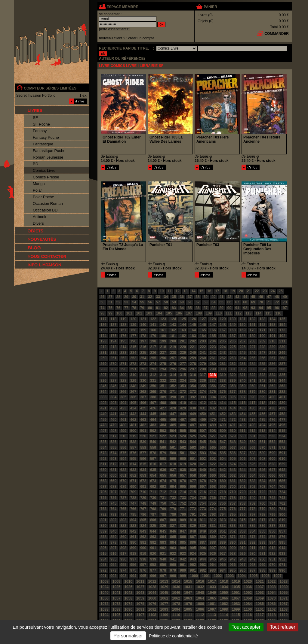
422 (113, 408)
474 (252, 420)
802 (113, 520)
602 (203, 459)
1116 (248, 615)
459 (103, 420)
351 (163, 386)
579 (163, 453)
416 (242, 403)
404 (123, 403)
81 (158, 308)
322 (252, 375)
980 (183, 570)
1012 (152, 582)
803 (123, 520)
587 (242, 453)
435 (242, 408)
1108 (152, 615)
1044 (152, 593)
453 (233, 414)
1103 (284, 609)
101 (129, 313)
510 (233, 431)
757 (233, 503)
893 (263, 542)
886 (193, 542)
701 (242, 487)
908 (223, 548)
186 (223, 336)
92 (245, 308)
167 (223, 330)
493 (252, 425)
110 (219, 313)
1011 (140, 582)
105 (169, 313)
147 (213, 325)
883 (163, 542)
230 (282, 347)
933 (282, 554)
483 (153, 425)
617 (163, 464)
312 (153, 375)
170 (252, 330)
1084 (248, 604)
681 (233, 481)
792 (203, 515)
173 (282, 330)
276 (173, 364)
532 (263, 436)
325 (282, 375)
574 (113, 453)
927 (223, 554)
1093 (164, 609)
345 (103, 386)
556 (123, 448)
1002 (218, 576)
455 (252, 414)
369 (153, 392)
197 (143, 341)
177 (133, 336)
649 (103, 475)
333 (173, 381)
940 (163, 559)
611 (103, 464)
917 (123, 554)
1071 (284, 598)
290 (123, 369)
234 (133, 353)
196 (133, 341)
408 (163, 403)
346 (113, 386)
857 (282, 531)
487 (193, 425)
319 (223, 375)
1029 (164, 587)
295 (173, 369)
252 (123, 358)
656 (173, 475)
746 (123, 503)
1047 (188, 593)
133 (263, 319)
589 (263, 453)
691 (143, 487)
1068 (248, 598)
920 (153, 554)
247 (263, 353)
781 (282, 509)
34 (166, 297)
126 (193, 319)
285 (263, 364)
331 (153, 381)
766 (133, 509)
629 (282, 464)
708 (123, 492)
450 (203, 414)
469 (203, 420)
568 (242, 448)
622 (213, 464)
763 (103, 509)
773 (203, 509)
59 (174, 302)
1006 (266, 576)
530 (242, 436)
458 (282, 414)
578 (153, 453)
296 (183, 369)
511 (242, 431)
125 (183, 319)
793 (213, 515)
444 (143, 414)
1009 (117, 582)
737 (223, 498)
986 (242, 570)
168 (233, 330)
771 (183, 509)
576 (133, 453)
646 (263, 470)
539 (143, 442)
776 (233, 509)
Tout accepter (246, 627)
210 (273, 341)
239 (183, 353)
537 (123, 442)
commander (277, 34)
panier (210, 7)
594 (123, 459)
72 (277, 302)
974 (123, 570)
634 (143, 470)
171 (263, 330)
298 (203, 369)
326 (103, 381)
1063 (188, 598)
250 (103, 358)
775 (223, 509)
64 (213, 302)
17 (217, 291)
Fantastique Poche (49, 151)
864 (163, 537)
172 (273, 330)
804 (133, 520)
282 (233, 364)
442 (123, 414)
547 (223, 442)
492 (242, 425)
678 (203, 481)
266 (263, 358)
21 (249, 291)
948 (242, 559)
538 (133, 442)
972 (103, 570)
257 (173, 358)
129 (223, 319)
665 (263, 475)
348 (133, 386)
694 (173, 487)
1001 (206, 576)
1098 (224, 609)
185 (213, 336)
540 (153, 442)
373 (193, 392)
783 (113, 515)
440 (103, 414)
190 (263, 336)
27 (110, 297)
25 (280, 291)
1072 (105, 604)
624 (233, 464)
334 (183, 381)
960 (173, 565)
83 (174, 308)
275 (163, 364)
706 (103, 492)
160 (153, 330)
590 (273, 453)
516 (103, 436)
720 (242, 492)
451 (213, 414)
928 (233, 554)
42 (229, 297)
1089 (117, 609)
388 (153, 397)
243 (223, 353)
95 (269, 308)
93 (253, 308)
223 (213, 347)
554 (103, 448)
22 (257, 291)
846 (173, 531)
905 (193, 548)
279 (203, 364)
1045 (164, 593)
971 (282, 565)
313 (163, 375)
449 (193, 414)
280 (213, 364)
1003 (230, 576)
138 (123, 325)
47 (269, 297)
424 (133, 408)
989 (273, 570)
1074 (128, 604)
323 (263, 375)
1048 (200, 593)
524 (183, 436)
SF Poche (41, 124)
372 (183, 392)
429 (183, 408)
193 (103, 341)
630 (103, 470)
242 (213, 353)
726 (113, 498)
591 (282, 453)
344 (282, 381)
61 (190, 302)
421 (103, 408)
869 (213, 537)
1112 (200, 615)
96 (277, 308)
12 (178, 291)
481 (133, 425)
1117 (260, 615)
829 (193, 526)
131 (242, 319)
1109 (164, 615)
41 (221, 297)
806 (153, 520)
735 (203, 498)
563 (193, 448)
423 (123, 408)
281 (223, 364)
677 (193, 481)
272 (133, 364)
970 (273, 565)
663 (242, 475)
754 (203, 503)
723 (273, 492)
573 (103, 453)
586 (233, 453)
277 (183, 364)
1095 (188, 609)
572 (282, 448)
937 (133, 559)
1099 (236, 609)
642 (223, 470)
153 (273, 325)
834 (242, 526)
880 (133, 542)
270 (113, 364)
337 (213, 381)
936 (123, 559)
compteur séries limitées (50, 88)
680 (223, 481)
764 (113, 509)
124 (173, 319)
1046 (176, 593)
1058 (128, 598)
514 (273, 431)
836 (263, 526)
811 (203, 520)
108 (199, 313)
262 (223, 358)
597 (153, 459)
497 (103, 431)
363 (282, 386)
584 (213, 453)
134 (273, 319)
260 (203, 358)
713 (173, 492)
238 (173, 353)
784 (123, 515)
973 (113, 570)
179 (153, 336)
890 (233, 542)
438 (273, 408)
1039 (284, 587)
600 (183, 459)
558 (143, 448)
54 (134, 302)
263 (233, 358)
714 (183, 492)
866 (183, 537)
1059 (140, 598)
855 (263, 531)
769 (163, 509)
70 (261, 302)
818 (273, 520)
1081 (212, 604)
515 (282, 431)
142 (163, 325)
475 (263, 420)
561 (173, 448)
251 (113, 358)
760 (263, 503)
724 (282, 492)
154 (282, 325)
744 (103, 503)
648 (282, 470)
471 (223, 420)
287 (282, 364)
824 (143, 526)
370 (163, 392)
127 (203, 319)
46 (261, 297)
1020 (248, 582)
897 (113, 548)
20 (241, 291)
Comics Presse (46, 177)
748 (143, 503)
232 (113, 353)
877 (103, 542)
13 (185, 291)
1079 (188, 604)
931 (263, 554)
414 (223, 403)
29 (126, 297)
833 (233, 526)
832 (223, 526)
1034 (224, 587)
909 (233, 548)
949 (252, 559)
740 (252, 498)
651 (123, 475)
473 (242, 420)
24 (273, 291)
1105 (117, 615)
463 (143, 420)
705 (282, 487)
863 (153, 537)
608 (263, 459)
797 (252, 515)
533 (273, 436)
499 (123, 431)
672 (143, 481)
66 (229, 302)
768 (153, 509)
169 (242, 330)
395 (223, 397)
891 (242, 542)
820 (103, 526)
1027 (140, 587)
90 (229, 308)
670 (123, 481)
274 (153, 364)
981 (193, 570)
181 (173, 336)
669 (113, 481)
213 (113, 347)
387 (143, 397)
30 (134, 297)
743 (282, 498)
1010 (128, 582)
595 (133, 459)
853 (242, 531)
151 (252, 325)
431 (203, 408)
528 (223, 436)
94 (261, 308)
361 (263, 386)
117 (103, 319)
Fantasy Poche (46, 137)
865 (173, 537)
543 (183, 442)
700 (233, 487)
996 (153, 576)
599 (173, 459)
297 (193, 369)
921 (163, 554)
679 (213, 481)
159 (143, 330)
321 (242, 375)
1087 (284, 604)
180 (163, 336)
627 (263, 464)
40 (213, 297)
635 (153, 470)
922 (173, 554)
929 (242, 554)
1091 (140, 609)
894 (273, 542)
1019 (236, 582)
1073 (117, 604)
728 (133, 498)
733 (183, 498)
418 (263, 403)
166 (213, 330)
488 (203, 425)
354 (193, 386)
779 (263, 509)
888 (213, 542)
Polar (37, 190)
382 (282, 392)
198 (153, 341)
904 (183, 548)
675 (173, 481)
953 (103, 565)
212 (103, 347)
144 (183, 325)
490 (223, 425)
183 (193, 336)
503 (163, 431)
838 (282, 526)
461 (123, 420)
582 (193, 453)
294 (163, 369)
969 (263, 565)
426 (153, 408)
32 (150, 297)
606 (242, 459)
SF (35, 118)
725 (103, 498)
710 (143, 492)
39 (206, 297)
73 (285, 302)
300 (223, 369)
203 (203, 341)
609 (273, 459)
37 (190, 297)
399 (263, 397)
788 (163, 515)
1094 (176, 609)
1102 (272, 609)
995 (143, 576)
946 (223, 559)
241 (203, 353)
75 (110, 308)
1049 (212, 593)
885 (183, 542)
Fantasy (40, 131)
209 (263, 341)
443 (133, 414)
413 (213, 403)
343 (273, 381)
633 (133, 470)
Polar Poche (43, 197)
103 (149, 313)
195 (123, 341)
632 (123, 470)
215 (133, 347)
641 (213, 470)
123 (163, 319)
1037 (260, 587)
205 (223, 341)
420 (282, 403)
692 (153, 487)
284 (252, 364)
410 (183, 403)
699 (223, 487)
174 (103, 336)
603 (213, 459)
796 (242, 515)
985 (233, 570)
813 (223, 520)
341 (252, 381)
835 (252, 526)
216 (143, 347)
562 (183, 448)
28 (118, 297)
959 (163, 565)
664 (252, 475)
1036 (248, 587)
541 (163, 442)
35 (174, 297)
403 (113, 403)
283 (242, 364)
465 (163, 420)
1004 (242, 576)
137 (113, 325)
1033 (212, 587)
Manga (39, 184)
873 (252, 537)
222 (203, 347)
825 (153, 526)
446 (163, 414)
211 (282, 341)
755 (213, 503)
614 (133, 464)
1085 (260, 604)
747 (133, 503)
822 (123, 526)
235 (143, 353)
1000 (194, 576)
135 (282, 319)
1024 (105, 587)
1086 (272, 604)
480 (123, 425)
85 (190, 308)
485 (173, 425)
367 (133, 392)
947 (233, 559)
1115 (236, 615)
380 (263, 392)
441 (113, 414)
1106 (128, 615)
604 (223, 459)
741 (263, 498)
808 (173, 520)
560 (163, 448)
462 (133, 420)
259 (193, 358)
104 (159, 313)
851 (223, 531)
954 (113, 565)
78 (134, 308)
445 (153, 414)
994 (133, 576)
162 (173, 330)
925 (203, 554)
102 (139, 313)
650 (113, 475)
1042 (128, 593)
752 (183, 503)
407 (153, 403)
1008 (105, 582)
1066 (224, 598)
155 (103, 330)
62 (197, 302)
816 (252, 520)
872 (242, 537)
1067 (236, 598)
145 (193, 325)
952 (282, 559)
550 (252, 442)
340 (242, 381)
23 (265, 291)
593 (113, 459)
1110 (176, 615)
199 (163, 341)
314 (173, 375)
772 (193, 509)
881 (143, 542)
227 (252, 347)
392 (193, 397)
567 (233, 448)
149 (233, 325)
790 (183, 515)
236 (153, 353)
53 (126, 302)
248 (273, 353)
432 (213, 408)
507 (203, 431)
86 (197, 308)
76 (118, 308)
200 (173, 341)
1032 (200, 587)
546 (213, 442)
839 (103, 531)
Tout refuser (282, 627)
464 (153, 420)
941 (173, 559)
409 (173, 403)
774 (213, 509)
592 (103, 459)
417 (252, 403)
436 (252, 408)
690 (133, 487)
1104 (105, 615)
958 (153, 565)
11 (169, 291)
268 (282, 358)
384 (113, 397)
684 (263, 481)
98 (102, 313)
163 (183, 330)
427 (163, 408)
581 (183, 453)
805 (143, 520)
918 (133, 554)
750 (163, 503)
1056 (105, 598)
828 (183, 526)
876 (282, 537)
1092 (152, 609)
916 (113, 554)
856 (273, 531)
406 (143, 403)
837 (273, 526)
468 (193, 420)
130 (233, 319)
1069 (260, 598)
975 (133, 570)
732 (173, 498)
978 (163, 570)
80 (150, 308)
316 (193, 375)
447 (173, 414)
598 (163, 459)
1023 (284, 582)
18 (225, 291)
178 (143, 336)
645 (252, 470)
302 (242, 369)
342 (263, 381)
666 (273, 475)
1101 (260, 609)
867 (193, 537)
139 (133, 325)
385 (123, 397)
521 (153, 436)
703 (263, 487)
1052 (248, 593)
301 (233, 369)
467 (183, 420)
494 (263, 425)
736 (213, 498)
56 (150, 302)
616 (153, 464)
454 (242, 414)
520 (143, 436)
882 (153, 542)
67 (237, 302)
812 (213, 520)
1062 (176, 598)
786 (143, 515)
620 (193, 464)
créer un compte (141, 38)
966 (233, 565)
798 (263, 515)
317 (203, 375)
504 (173, 431)
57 (158, 302)
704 (273, 487)
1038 (272, 587)
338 (223, 381)
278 (193, 364)
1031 (188, 587)
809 (183, 520)
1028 (152, 587)
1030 (176, 587)
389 (163, 397)
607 (252, 459)
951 (273, 559)
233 (123, 353)
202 (193, 341)
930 (252, 554)
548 (233, 442)
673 (153, 481)
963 (203, 565)
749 (153, 503)
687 (103, 487)
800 (282, 515)
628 (273, 464)
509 (223, 431)
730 (153, 498)
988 (263, 570)
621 (203, 464)
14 (193, 291)
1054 (272, 593)
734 (193, 498)
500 (133, 431)
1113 (212, 615)
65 (221, 302)
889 (223, 542)
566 (223, 448)
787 (153, 515)
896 (103, 548)
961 (183, 565)
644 (242, 470)
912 (263, 548)
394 (213, 397)
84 (182, 308)
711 (153, 492)
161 (163, 330)
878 (113, 542)
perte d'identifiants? (115, 29)
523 (173, 436)
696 (193, 487)
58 (166, 302)
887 (203, 542)
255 (153, 358)
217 (153, 347)
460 (113, 420)
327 (113, 381)
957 (143, 565)
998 (173, 576)
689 (123, 487)
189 (252, 336)
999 (183, 576)
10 (162, 291)
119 (123, 319)
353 (183, 386)
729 (143, 498)
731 (163, 498)
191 (273, 336)
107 (189, 313)
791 (193, 515)
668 (103, 481)
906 (203, 548)
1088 (105, 609)
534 (282, 436)
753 (193, 503)
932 (273, 554)
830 (203, 526)
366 (123, 392)
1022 (272, 582)
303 (252, 369)
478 (103, 425)
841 (123, 531)
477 (282, 420)
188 (242, 336)
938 (143, 559)
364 (103, 392)
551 (263, 442)
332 (163, 381)
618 (173, 464)
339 (233, 381)
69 (253, 302)
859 (113, 537)
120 (133, 319)
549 (242, 442)
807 (163, 520)
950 (263, 559)
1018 (224, 582)
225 (233, 347)
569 (252, 448)
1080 (200, 604)
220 (183, 347)
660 (213, 475)
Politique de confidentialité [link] (173, 636)
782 (103, 515)
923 (183, 554)
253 (133, 358)
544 (193, 442)
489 (213, 425)
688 (113, 487)
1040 (105, 593)
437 (263, 408)
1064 (200, 598)
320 (233, 375)
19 (233, 291)
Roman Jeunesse (48, 157)
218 (163, 347)
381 (273, 392)
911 (252, 548)
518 (123, 436)
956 (133, 565)
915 (103, 554)
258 (183, 358)
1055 (284, 593)
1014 (176, 582)
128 (213, 319)
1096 (200, 609)
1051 (236, 593)
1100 (248, 609)
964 (213, 565)
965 (223, 565)
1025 (117, 587)
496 (282, 425)
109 (209, 313)
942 (183, 559)
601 (193, 459)
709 (133, 492)
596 (143, 459)
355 (203, 386)
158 (133, 330)
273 (143, 364)
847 (183, 531)
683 (252, 481)
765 (123, 509)
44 (245, 297)
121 (143, 319)
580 (173, 453)
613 (123, 464)
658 (193, 475)
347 (123, 386)
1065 (212, 598)
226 (242, 347)
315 (183, 375)
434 (233, 408)
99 (110, 313)
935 (113, 559)
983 (213, 570)
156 (113, 330)
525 (193, 436)
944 (203, 559)
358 (233, 386)
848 (193, 531)
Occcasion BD (45, 210)
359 (242, 386)
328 (123, 381)
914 (282, 548)
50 (102, 302)
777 (242, 509)
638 (183, 470)
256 (163, 358)
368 (143, 392)
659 (203, 475)
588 (252, 453)
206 (233, 341)
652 (133, 475)
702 (252, 487)
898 (123, 548)
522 (163, 436)
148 (223, 325)
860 (123, 537)
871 (233, 537)
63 (206, 302)
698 (213, 487)
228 (263, 347)
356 (213, 386)
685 (273, 481)
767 (143, 509)
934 (103, 559)
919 (143, 554)
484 (163, 425)
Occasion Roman (48, 204)
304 (263, 369)
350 (153, 386)
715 (193, 492)
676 (183, 481)
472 (233, 420)
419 (273, 403)
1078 (176, 604)
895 (282, 542)
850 (213, 531)
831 (213, 526)
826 (163, 526)
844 (153, 531)
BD (35, 164)
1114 (224, 615)
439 (282, 408)
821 (113, 526)
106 (179, 313)
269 (103, 364)
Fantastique (43, 144)
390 (173, 397)
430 (193, 408)
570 (263, 448)
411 (193, 403)
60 (182, 302)
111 (229, 313)
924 (193, 554)
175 (113, 336)
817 (263, 520)
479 (113, 425)
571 (273, 448)
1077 (164, 604)
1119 (284, 615)
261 (213, 358)
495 (273, 425)
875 (273, 537)
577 (143, 453)
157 (123, 330)
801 (103, 520)
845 (163, 531)
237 (163, 353)
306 (282, 369)
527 (213, 436)
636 (163, 470)
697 (203, 487)
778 (252, 509)
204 (213, 341)
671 (133, 481)
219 (173, 347)
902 (163, 548)
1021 (260, 582)
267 (273, 358)
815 (242, 520)
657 (183, 475)
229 (273, 347)
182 (183, 336)
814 (233, 520)
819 (282, 520)
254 (143, 358)
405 (133, 403)
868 (203, 537)
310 (133, 375)
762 (282, 503)
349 (143, 386)
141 (153, 325)
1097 (212, 609)
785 (133, 515)
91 (237, 308)
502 (153, 431)
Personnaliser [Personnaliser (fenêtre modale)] (128, 636)
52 (118, 302)
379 (252, 392)
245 (242, 353)
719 (233, 492)
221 (193, 347)
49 (285, 297)
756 (223, 503)
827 (173, 526)
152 (263, 325)
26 (102, 297)
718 (223, 492)
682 (242, 481)
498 (113, 431)
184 (203, 336)
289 (113, 369)
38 (197, 297)
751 (173, 503)
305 (273, 369)
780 (273, 509)
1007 (277, 576)
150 (242, 325)
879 (123, 542)
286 (273, 364)
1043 (140, 593)
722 (263, 492)
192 (282, 336)
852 (233, 531)
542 (173, 442)
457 (273, 414)
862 (143, 537)
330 (143, 381)
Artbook (40, 217)
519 (133, 436)
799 (273, 515)
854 (252, 531)
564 (203, 448)
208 (252, 341)
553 (282, 442)
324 (273, 375)
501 (143, 431)
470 (213, 420)
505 (183, 431)
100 (119, 313)
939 (153, 559)
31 (142, 297)
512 (252, 431)
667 (282, 475)
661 (223, 475)
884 (173, 542)
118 (113, 319)
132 (252, 319)
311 (143, 375)
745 (113, 503)
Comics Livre (44, 170)
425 (143, 408)
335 (193, 381)
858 (103, 537)
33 (158, 297)
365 (113, 392)
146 (203, 325)
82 (166, 308)
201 (183, 341)
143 (173, 325)
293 (153, 369)
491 (233, 425)
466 (173, 420)
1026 (128, 587)
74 (102, 308)
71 (269, 302)
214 (123, 347)
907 (213, 548)
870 (223, 537)
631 (113, 470)
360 (252, 386)
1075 (140, 604)
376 (223, 392)
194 (113, 341)
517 (113, 436)
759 (252, 503)
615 (143, 464)
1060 (152, 598)
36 (182, 297)
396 (233, 397)
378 (242, 392)
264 (242, 358)
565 (213, 448)
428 (173, 408)
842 (133, 531)
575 (123, 453)
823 (133, 526)
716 (203, 492)
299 (213, 369)
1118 (272, 615)
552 (273, 442)
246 (252, 353)
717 (213, 492)
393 (203, 397)
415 (233, 403)
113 (248, 313)
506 (193, 431)
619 (183, 464)
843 (143, 531)
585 (223, 453)
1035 (236, 587)
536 (113, 442)
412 (203, 403)
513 (263, 431)
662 (233, 475)
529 (233, 436)
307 (103, 375)
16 (209, 291)
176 (123, 336)
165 (203, 330)
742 (273, 498)
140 (143, 325)
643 (233, 470)
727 (123, 498)
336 (203, 381)
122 (153, 319)
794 (223, 515)
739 (242, 498)
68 (245, 302)
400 (273, 397)
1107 (140, 615)
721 (252, 492)
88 (213, 308)
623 (223, 464)
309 (123, 375)
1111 (188, 615)
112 (239, 313)
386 (133, 397)
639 (193, 470)
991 (103, 576)
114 (258, 313)
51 (110, 302)
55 (142, 302)
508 (213, 431)
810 (193, 520)
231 (103, 353)
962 (193, 565)
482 (143, 425)
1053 (260, 593)
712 (163, 492)
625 (242, 464)
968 (252, 565)
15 (201, 291)
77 (126, 308)
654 (153, 475)
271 (123, 364)
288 (103, 369)
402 (103, 403)
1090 (128, 609)
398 (252, 397)
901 (153, 548)
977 (153, 570)
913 (273, 548)
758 (242, 503)
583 (203, 453)
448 (183, 414)
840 (113, 531)
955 (123, 565)
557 (133, 448)
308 (113, 375)
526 (203, 436)
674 (163, 481)
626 (252, 464)
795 (233, 515)
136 (103, 325)
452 (223, 414)
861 (133, 537)
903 (173, 548)
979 (173, 570)
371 (173, 392)
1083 (236, 604)
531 (252, 436)
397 (242, 397)
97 (285, 308)
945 (213, 559)
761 (273, 503)
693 (163, 487)
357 (223, 386)
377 (233, 392)
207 (242, 341)
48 (277, 297)
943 (193, 559)
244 (233, 353)
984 (223, 570)
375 (213, 392)
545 (203, 442)
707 (113, 492)
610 (282, 459)
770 (173, 509)
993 (123, 576)
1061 (164, 598)
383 (103, 397)
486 (183, 425)
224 (223, 347)
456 (263, 414)
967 (242, 565)
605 (233, 459)
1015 (188, 582)
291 (133, 369)
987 (252, 570)
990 (282, 570)
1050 (224, 593)
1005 (254, 576)
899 (133, 548)
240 (193, 353)
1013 (164, 582)
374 (203, 392)
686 (282, 481)
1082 (224, 604)
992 (113, 576)
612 (113, 464)
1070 (272, 598)
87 (206, 308)
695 (183, 487)
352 (173, 386)
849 (203, 531)
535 (103, 442)
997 (163, 576)
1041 (117, 593)
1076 (152, 604)
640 (203, 470)
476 (273, 420)
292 (143, 369)
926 (213, 554)
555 (113, 448)
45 (253, 297)
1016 (200, 582)
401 (282, 397)
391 (183, 397)
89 (221, 308)
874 (263, 537)
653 (143, 475)
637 (173, 470)
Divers (38, 223)
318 (213, 375)
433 (223, 408)
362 (273, 386)
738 (233, 498)
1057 (117, 598)
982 (203, 570)
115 (268, 313)
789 (173, 515)
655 (163, 475)
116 (278, 313)
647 (273, 470)
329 (133, 381)
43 (237, 297)
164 (193, 330)
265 (252, 358)
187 (233, 336)
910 (242, 548)
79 (142, 308)
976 (143, 570)
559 (153, 448)
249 (282, 353)
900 (143, 548)
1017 (212, 582)
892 (252, 542)
